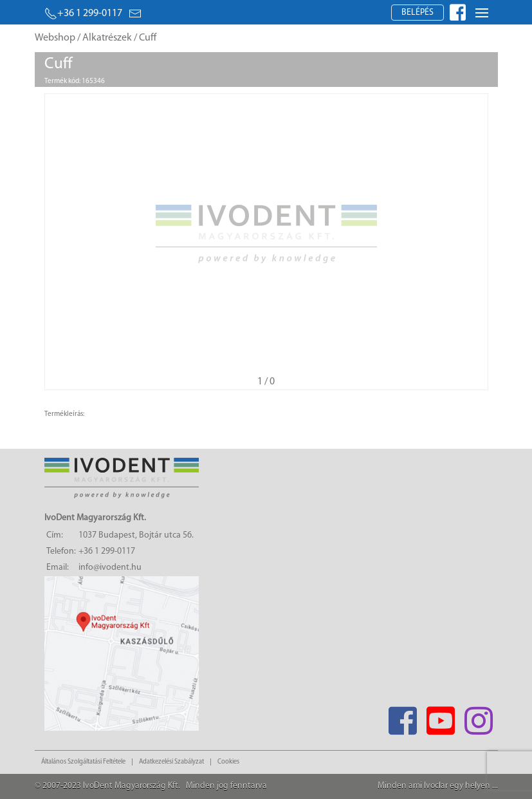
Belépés (417, 13)
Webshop (55, 38)
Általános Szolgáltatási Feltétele (83, 762)
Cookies (228, 762)
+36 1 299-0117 (83, 14)
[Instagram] (479, 717)
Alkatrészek (107, 38)
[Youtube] (441, 717)
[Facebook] (403, 717)
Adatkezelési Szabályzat (171, 762)
